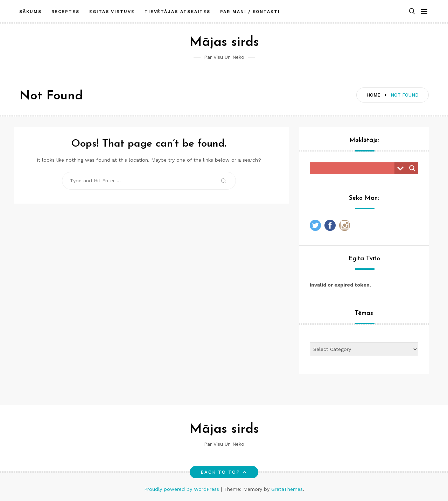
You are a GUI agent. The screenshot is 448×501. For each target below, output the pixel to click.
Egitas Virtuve (112, 12)
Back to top (224, 472)
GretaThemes (287, 489)
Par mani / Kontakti (250, 12)
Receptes (65, 12)
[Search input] (354, 168)
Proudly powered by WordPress (183, 489)
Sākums (30, 12)
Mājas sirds (224, 43)
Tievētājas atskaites (177, 12)
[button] (412, 12)
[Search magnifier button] (412, 168)
